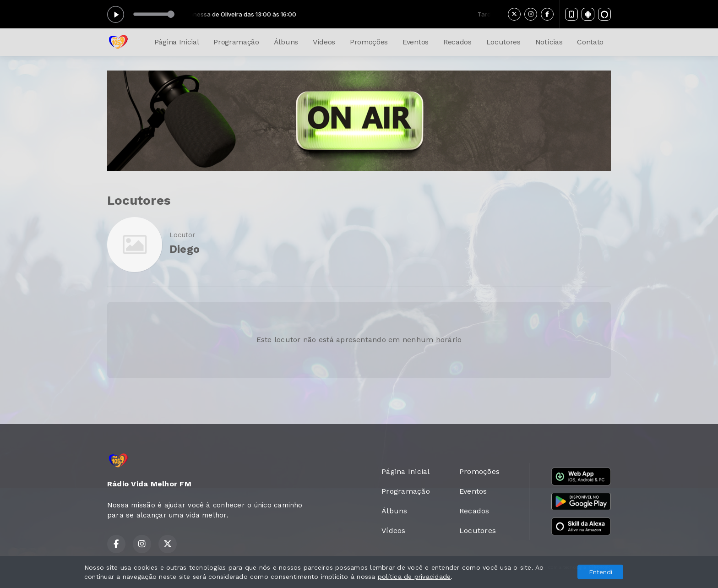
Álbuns (286, 42)
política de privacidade (414, 577)
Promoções (369, 42)
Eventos (416, 42)
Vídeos (324, 42)
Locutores (503, 42)
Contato (590, 42)
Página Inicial (177, 42)
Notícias (549, 42)
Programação (236, 42)
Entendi (601, 572)
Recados (457, 42)
